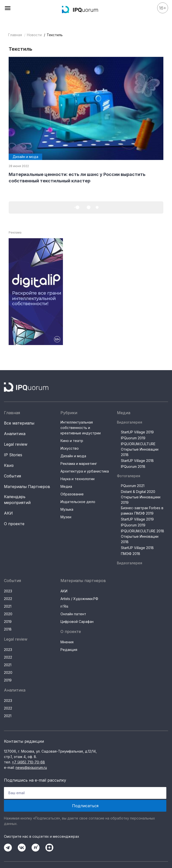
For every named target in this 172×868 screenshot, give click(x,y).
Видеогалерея (130, 422)
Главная (15, 35)
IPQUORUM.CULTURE (138, 444)
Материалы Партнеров (27, 487)
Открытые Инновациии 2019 (141, 500)
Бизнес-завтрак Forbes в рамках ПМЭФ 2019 (142, 511)
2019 (8, 622)
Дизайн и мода (73, 456)
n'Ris (64, 606)
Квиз (9, 465)
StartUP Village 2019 (137, 432)
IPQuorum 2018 (133, 466)
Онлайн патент (73, 614)
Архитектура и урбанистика (85, 471)
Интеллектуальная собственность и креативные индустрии (81, 428)
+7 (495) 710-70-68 (28, 762)
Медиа (66, 486)
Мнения (67, 642)
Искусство (70, 448)
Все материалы (19, 423)
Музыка (67, 509)
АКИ (8, 513)
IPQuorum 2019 (133, 438)
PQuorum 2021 (133, 486)
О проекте (14, 524)
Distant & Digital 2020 (138, 492)
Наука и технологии (77, 479)
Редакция (69, 650)
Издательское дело (78, 502)
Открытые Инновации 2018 (140, 452)
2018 (8, 629)
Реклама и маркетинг (79, 464)
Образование (72, 494)
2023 (8, 591)
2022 (8, 599)
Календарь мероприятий (17, 500)
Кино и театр (72, 441)
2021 (8, 606)
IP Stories (13, 455)
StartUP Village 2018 (137, 461)
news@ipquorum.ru (31, 767)
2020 (8, 614)
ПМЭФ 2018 (131, 554)
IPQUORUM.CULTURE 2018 (143, 531)
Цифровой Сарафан (77, 622)
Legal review (16, 444)
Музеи (66, 517)
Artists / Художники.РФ (79, 599)
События (12, 476)
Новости (34, 35)
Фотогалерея (129, 476)
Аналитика (15, 434)
